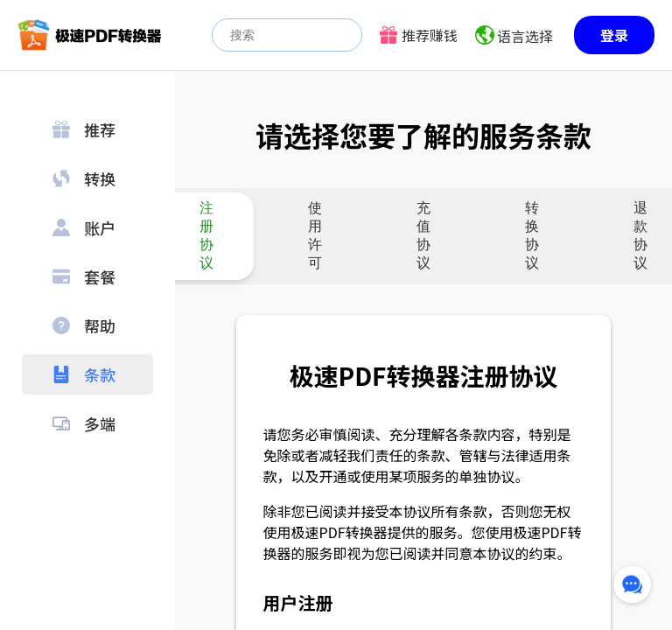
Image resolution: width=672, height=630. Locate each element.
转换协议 (532, 235)
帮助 (84, 325)
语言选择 (525, 36)
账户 (84, 227)
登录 (614, 35)
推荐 (84, 129)
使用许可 (315, 235)
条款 (84, 374)
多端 (84, 423)
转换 (84, 178)
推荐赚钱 (430, 35)
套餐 (84, 276)
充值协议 (423, 235)
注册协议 (206, 235)
